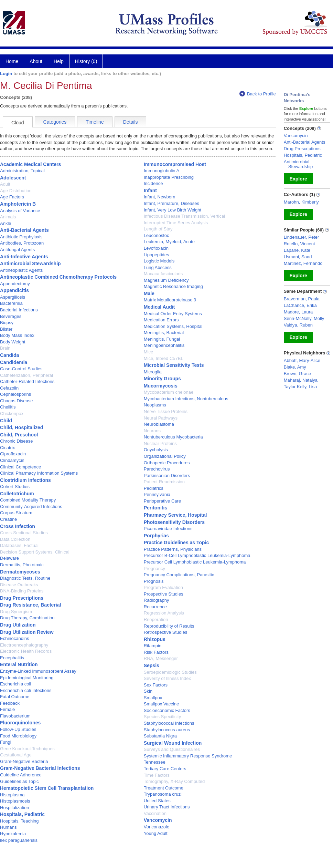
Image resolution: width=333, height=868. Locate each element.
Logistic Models (159, 261)
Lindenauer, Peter (302, 237)
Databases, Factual (19, 545)
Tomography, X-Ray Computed (174, 781)
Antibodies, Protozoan (22, 243)
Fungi (6, 742)
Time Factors (157, 775)
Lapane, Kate (297, 250)
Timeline (95, 122)
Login (6, 74)
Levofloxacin (156, 248)
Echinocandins (15, 638)
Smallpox (153, 698)
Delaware (9, 558)
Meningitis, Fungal (162, 339)
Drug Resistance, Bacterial (30, 605)
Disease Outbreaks (19, 585)
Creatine (8, 519)
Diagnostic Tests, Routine (25, 578)
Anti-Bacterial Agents (24, 230)
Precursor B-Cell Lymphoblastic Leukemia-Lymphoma (197, 555)
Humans (8, 827)
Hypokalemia (13, 834)
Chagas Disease (16, 401)
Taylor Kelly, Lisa (300, 387)
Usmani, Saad (298, 257)
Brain (5, 348)
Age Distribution (16, 191)
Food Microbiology (18, 736)
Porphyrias (156, 536)
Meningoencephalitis (164, 345)
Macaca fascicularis (163, 274)
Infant (150, 190)
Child (6, 421)
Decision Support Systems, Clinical (35, 552)
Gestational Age (16, 755)
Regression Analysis (164, 613)
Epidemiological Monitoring (27, 678)
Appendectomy (15, 284)
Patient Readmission (164, 482)
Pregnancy (154, 569)
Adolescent (13, 178)
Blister (6, 329)
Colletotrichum (17, 494)
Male (149, 293)
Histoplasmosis (15, 801)
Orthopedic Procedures (167, 463)
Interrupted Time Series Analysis (176, 223)
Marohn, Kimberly (301, 202)
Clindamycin (12, 460)
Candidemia (14, 362)
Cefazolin (9, 388)
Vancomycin (158, 820)
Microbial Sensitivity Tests (174, 365)
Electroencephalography (24, 645)
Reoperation (156, 619)
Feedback (10, 703)
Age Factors (12, 197)
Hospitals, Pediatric (22, 814)
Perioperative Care (162, 501)
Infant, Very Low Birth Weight (173, 210)
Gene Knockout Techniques (27, 749)
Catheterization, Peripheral (26, 375)
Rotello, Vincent (299, 244)
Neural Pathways (161, 418)
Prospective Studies (164, 594)
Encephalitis (12, 658)
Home (12, 61)
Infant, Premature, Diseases (171, 203)
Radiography (157, 600)
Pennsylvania (157, 494)
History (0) (86, 61)
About (36, 61)
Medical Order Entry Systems (173, 314)
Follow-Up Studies (18, 729)
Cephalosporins (15, 394)
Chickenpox (12, 414)
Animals (8, 217)
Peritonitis (155, 508)
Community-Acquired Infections (31, 507)
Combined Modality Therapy (28, 500)
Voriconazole (157, 827)
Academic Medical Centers (30, 164)
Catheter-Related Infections (27, 381)
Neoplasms (155, 405)
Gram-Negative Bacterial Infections (40, 768)
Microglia (153, 372)
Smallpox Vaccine (161, 704)
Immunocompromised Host (175, 164)
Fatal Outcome (15, 697)
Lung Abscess (158, 267)
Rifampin (153, 646)
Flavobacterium (15, 716)
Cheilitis (8, 407)
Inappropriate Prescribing (169, 177)
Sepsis (152, 665)
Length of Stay (158, 229)
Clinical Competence (20, 467)
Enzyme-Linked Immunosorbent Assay (38, 671)
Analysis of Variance (20, 211)
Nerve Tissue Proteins (166, 411)
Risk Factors (156, 652)
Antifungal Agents (17, 250)
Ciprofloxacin (13, 454)
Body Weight (13, 342)
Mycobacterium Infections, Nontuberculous (186, 399)
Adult (5, 184)
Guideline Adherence (21, 775)
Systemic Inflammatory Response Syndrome (188, 756)
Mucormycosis (161, 386)
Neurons (152, 431)
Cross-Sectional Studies (24, 533)
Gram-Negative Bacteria (24, 761)
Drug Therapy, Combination (27, 618)
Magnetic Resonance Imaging (173, 286)
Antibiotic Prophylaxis (21, 237)
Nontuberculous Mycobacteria (173, 437)
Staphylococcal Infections (169, 723)
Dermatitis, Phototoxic (22, 565)
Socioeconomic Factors (167, 710)
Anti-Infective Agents (24, 257)
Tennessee (155, 762)
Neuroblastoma (159, 424)
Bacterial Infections (19, 310)
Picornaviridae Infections (168, 529)
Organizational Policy (165, 456)
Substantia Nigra (160, 736)
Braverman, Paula (302, 299)
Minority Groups (162, 379)
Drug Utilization (18, 625)
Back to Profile (258, 94)
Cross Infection (18, 526)
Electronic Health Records (26, 651)
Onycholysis (156, 450)
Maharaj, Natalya (301, 380)
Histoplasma (12, 795)
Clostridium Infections (25, 480)
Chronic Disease (16, 441)
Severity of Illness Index (167, 678)
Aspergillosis (13, 297)
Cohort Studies (15, 487)
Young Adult (156, 833)
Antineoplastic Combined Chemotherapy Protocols (58, 277)
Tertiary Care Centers (165, 769)
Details (131, 122)
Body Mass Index (17, 335)
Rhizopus (155, 639)
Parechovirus (157, 469)
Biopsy (7, 323)
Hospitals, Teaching (19, 821)
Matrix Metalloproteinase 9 (170, 300)
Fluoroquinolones (20, 723)
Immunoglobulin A (162, 171)
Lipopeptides (157, 255)
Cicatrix (7, 448)
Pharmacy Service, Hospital (175, 515)
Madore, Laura (298, 312)
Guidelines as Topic (19, 781)
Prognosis (154, 581)
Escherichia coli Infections (26, 690)
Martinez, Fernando (303, 263)
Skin (148, 691)
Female (7, 709)
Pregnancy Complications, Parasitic (179, 575)
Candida (9, 355)
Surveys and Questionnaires (172, 749)
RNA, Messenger (161, 658)
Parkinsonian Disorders (167, 476)
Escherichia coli (15, 684)
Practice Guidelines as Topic (176, 542)
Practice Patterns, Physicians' (173, 549)
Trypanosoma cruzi (163, 794)
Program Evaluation (163, 587)
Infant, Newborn (160, 197)
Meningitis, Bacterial (164, 333)
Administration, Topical (22, 171)
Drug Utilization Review (27, 632)
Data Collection (15, 539)
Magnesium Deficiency (166, 280)
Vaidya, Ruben (298, 325)
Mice (148, 352)
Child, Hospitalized (22, 427)
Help (59, 61)
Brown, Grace (297, 374)
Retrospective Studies (165, 632)
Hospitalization (15, 808)
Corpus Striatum (16, 513)
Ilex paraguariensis (19, 840)
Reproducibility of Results (169, 626)
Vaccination (155, 813)
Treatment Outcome (164, 788)
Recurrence (155, 607)
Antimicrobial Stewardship (30, 263)
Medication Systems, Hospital (173, 326)
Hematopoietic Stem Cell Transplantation (47, 788)
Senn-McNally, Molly (304, 318)
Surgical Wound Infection (173, 743)
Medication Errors (161, 320)
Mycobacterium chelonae (169, 392)
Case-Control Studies (21, 369)
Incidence (153, 183)
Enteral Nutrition (19, 664)
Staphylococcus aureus (167, 730)
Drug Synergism (16, 612)
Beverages (11, 316)
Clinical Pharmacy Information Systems (39, 473)
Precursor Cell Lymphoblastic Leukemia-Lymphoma (195, 562)
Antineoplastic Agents (21, 270)
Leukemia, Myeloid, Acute (169, 242)
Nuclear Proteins (160, 443)
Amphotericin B (18, 204)
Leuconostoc (157, 235)
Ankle (6, 223)
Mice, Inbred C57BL (164, 358)
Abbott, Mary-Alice (302, 360)
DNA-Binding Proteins (22, 591)
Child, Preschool (19, 435)
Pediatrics (154, 488)
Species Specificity (162, 717)
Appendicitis (14, 290)
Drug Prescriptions (22, 598)
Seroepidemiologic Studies (170, 672)
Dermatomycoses (20, 572)
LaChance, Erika (300, 305)
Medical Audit (159, 307)
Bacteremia (11, 303)
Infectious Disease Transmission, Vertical (184, 216)
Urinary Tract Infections (167, 807)
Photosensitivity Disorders (174, 522)
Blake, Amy (295, 367)
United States (157, 801)
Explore (298, 179)
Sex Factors (156, 685)
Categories (55, 122)
